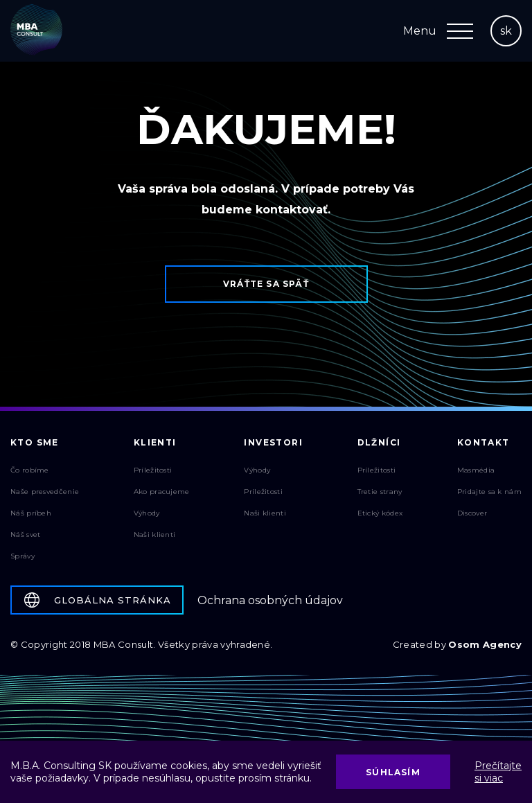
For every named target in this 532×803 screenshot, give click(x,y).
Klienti (155, 442)
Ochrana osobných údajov (270, 600)
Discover (472, 513)
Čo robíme (30, 470)
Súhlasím (393, 772)
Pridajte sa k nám (489, 492)
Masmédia (476, 470)
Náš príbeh (31, 513)
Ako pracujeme (162, 492)
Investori (273, 442)
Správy (23, 556)
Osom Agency (485, 644)
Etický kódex (380, 513)
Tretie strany (380, 492)
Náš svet (25, 535)
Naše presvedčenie (45, 492)
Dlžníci (379, 442)
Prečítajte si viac (498, 772)
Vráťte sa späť (266, 284)
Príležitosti (153, 470)
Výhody (147, 513)
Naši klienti (155, 535)
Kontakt (484, 442)
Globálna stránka (98, 600)
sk (506, 31)
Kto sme (35, 442)
